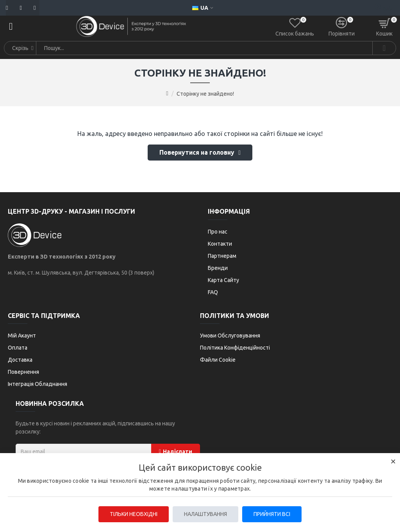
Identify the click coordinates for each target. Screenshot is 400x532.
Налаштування (205, 514)
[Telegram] (33, 8)
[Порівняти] (341, 27)
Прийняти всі (273, 514)
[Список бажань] (295, 27)
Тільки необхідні (133, 514)
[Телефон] (19, 8)
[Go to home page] (167, 93)
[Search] (384, 48)
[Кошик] (384, 27)
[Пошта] (9, 8)
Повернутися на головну (197, 153)
